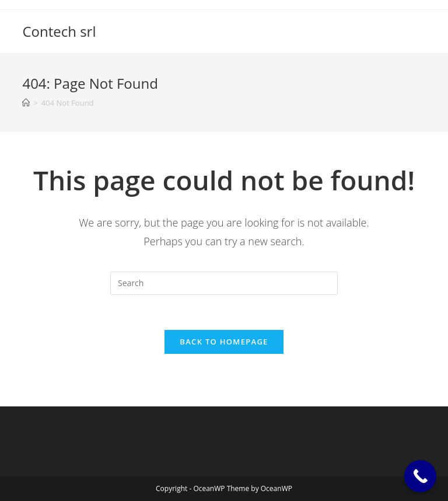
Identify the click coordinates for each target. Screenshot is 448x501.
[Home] (26, 103)
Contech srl (59, 31)
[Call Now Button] (420, 476)
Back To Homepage (224, 342)
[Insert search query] (224, 283)
